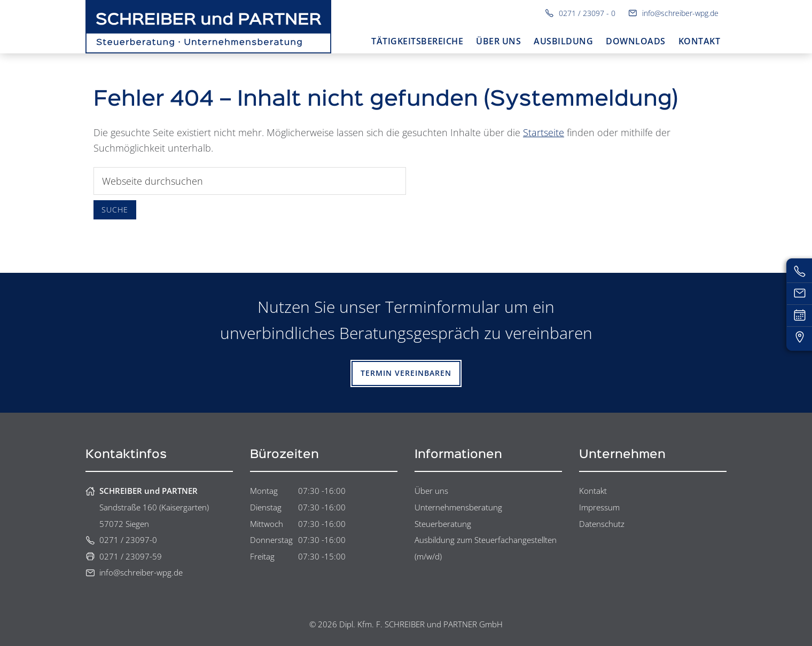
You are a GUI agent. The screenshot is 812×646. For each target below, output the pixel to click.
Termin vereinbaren (406, 373)
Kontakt (593, 491)
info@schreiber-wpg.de (673, 13)
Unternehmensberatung (458, 507)
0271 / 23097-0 (121, 540)
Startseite (544, 132)
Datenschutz (602, 524)
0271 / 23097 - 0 (580, 13)
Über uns (431, 491)
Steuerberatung (443, 524)
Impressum (599, 507)
